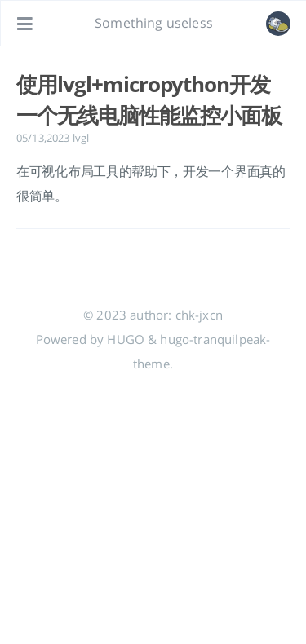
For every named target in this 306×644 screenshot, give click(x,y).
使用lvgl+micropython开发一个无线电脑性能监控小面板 (149, 99)
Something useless (154, 23)
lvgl (81, 138)
